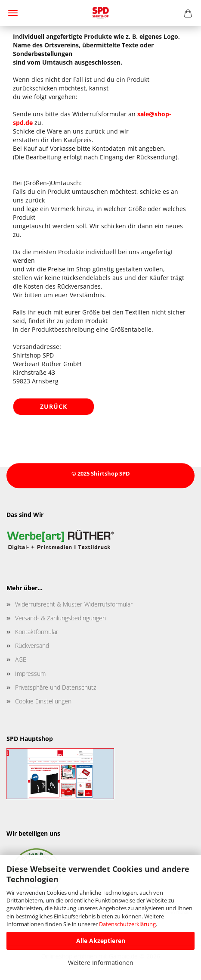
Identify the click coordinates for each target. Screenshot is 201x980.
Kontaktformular (37, 632)
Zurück (54, 406)
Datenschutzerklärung (127, 924)
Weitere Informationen (101, 963)
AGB (21, 659)
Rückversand (32, 646)
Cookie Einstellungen (43, 701)
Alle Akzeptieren (101, 941)
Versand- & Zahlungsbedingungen (60, 618)
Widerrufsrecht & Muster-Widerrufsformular (74, 604)
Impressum (30, 674)
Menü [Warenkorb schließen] (13, 13)
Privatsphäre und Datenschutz (56, 687)
